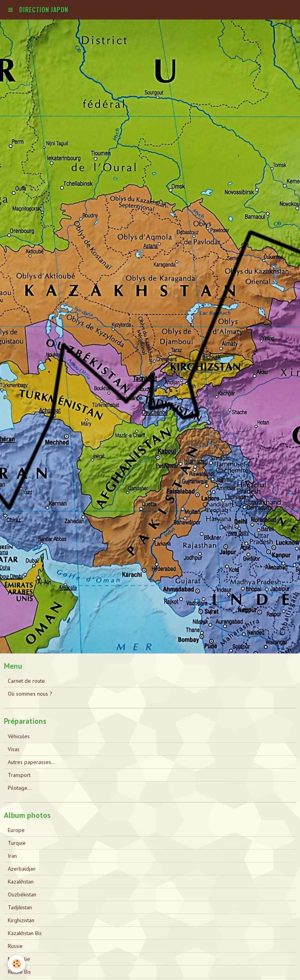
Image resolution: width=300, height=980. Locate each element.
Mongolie (19, 959)
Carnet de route (26, 681)
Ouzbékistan (22, 894)
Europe (16, 830)
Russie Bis (19, 972)
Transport (19, 775)
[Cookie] (17, 964)
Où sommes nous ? (30, 694)
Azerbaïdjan (22, 869)
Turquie (17, 843)
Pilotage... (20, 788)
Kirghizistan (21, 920)
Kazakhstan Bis (25, 933)
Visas (14, 749)
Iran (12, 856)
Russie (15, 946)
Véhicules (19, 736)
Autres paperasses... (32, 762)
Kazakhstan (21, 882)
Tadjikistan (20, 907)
